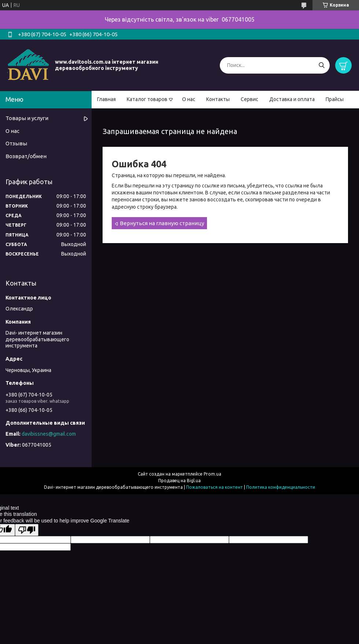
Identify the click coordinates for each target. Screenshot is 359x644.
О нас (189, 99)
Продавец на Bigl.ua (179, 481)
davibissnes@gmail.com (49, 434)
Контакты (218, 99)
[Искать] (321, 65)
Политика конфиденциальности (281, 487)
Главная (106, 99)
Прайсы (335, 99)
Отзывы (16, 143)
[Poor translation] (27, 530)
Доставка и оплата (292, 99)
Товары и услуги (27, 118)
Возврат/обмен (26, 156)
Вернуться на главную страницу (162, 223)
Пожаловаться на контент (214, 487)
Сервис (249, 99)
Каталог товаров (147, 99)
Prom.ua (212, 474)
